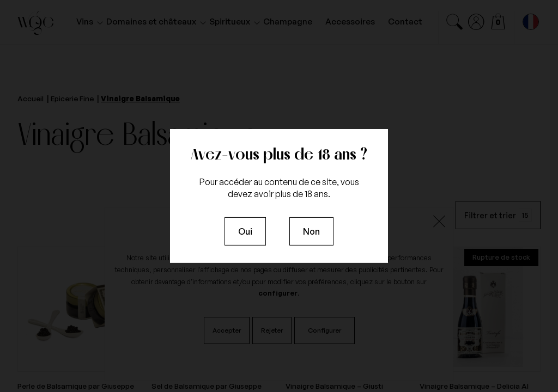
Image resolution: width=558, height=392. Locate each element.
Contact (405, 22)
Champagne (288, 22)
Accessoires (350, 22)
